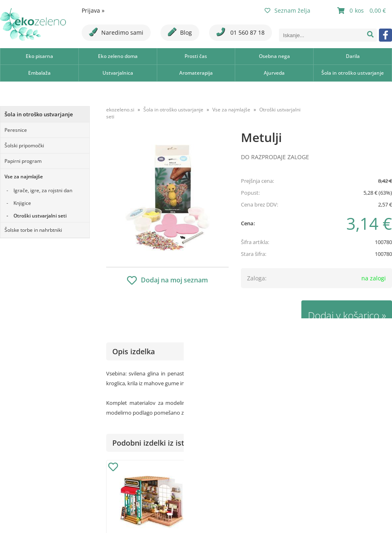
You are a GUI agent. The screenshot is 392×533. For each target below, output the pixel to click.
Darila (353, 56)
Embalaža (39, 73)
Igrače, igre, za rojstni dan (43, 190)
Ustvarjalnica (118, 73)
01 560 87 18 (241, 32)
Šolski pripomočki (24, 145)
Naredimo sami (116, 32)
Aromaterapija (196, 73)
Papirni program (23, 161)
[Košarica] (363, 11)
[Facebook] (385, 35)
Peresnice (16, 130)
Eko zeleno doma (118, 56)
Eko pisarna (39, 56)
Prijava (93, 10)
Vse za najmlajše (24, 177)
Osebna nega (274, 56)
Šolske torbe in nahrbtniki (33, 230)
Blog (180, 32)
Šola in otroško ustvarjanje (353, 73)
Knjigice (22, 203)
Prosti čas (196, 56)
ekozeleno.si (120, 110)
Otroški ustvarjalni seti (40, 216)
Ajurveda (274, 73)
